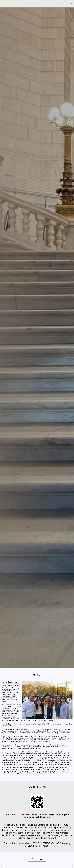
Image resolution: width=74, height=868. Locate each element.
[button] (2, 3)
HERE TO (16, 818)
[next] (69, 700)
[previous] (26, 700)
